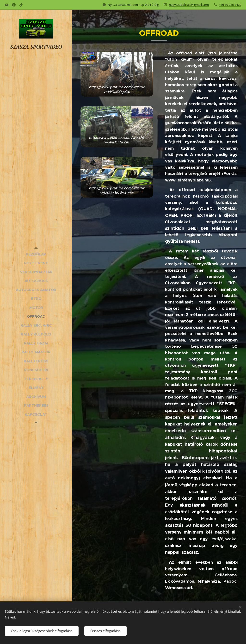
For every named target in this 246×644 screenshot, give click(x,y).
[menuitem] (36, 254)
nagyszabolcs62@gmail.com (189, 5)
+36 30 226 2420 (230, 5)
